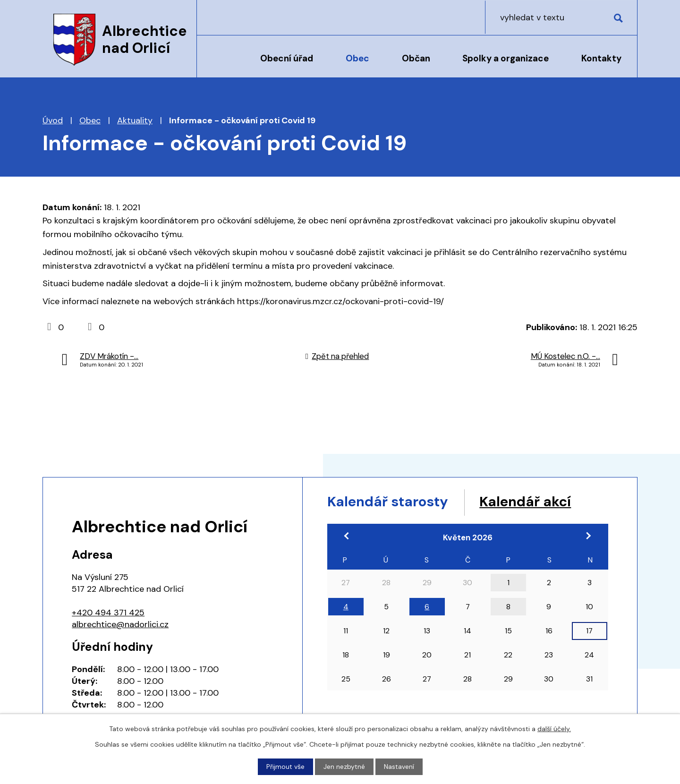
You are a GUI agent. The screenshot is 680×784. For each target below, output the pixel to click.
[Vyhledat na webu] (577, 17)
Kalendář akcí (530, 502)
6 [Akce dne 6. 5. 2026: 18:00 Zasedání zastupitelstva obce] (427, 607)
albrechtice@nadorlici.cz (120, 624)
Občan (416, 58)
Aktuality (135, 120)
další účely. (554, 729)
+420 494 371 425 (108, 613)
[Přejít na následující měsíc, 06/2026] (588, 536)
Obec (357, 58)
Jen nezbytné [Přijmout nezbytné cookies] (344, 767)
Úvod (221, 65)
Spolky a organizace (506, 58)
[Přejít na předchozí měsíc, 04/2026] (348, 536)
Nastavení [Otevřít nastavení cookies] (399, 767)
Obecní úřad (287, 58)
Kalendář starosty (390, 502)
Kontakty (601, 58)
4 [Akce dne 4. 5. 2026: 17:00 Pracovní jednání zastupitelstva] (346, 607)
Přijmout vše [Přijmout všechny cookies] (285, 767)
